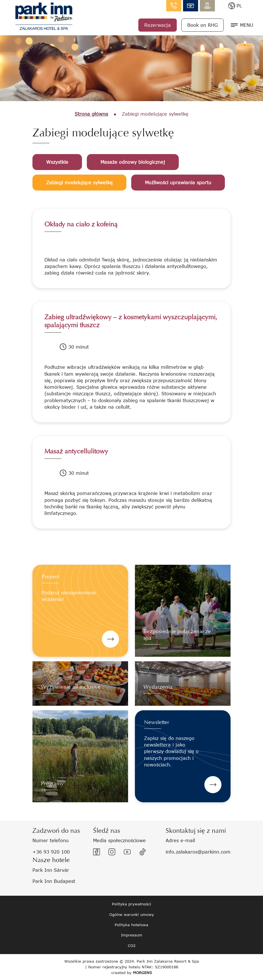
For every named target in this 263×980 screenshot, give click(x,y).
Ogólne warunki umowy (132, 914)
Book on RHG (203, 25)
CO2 (132, 946)
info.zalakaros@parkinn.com (191, 6)
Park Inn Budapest (54, 881)
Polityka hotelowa (131, 925)
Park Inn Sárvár (51, 870)
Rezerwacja (158, 25)
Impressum (132, 935)
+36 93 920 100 (51, 852)
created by (132, 973)
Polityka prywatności (131, 904)
